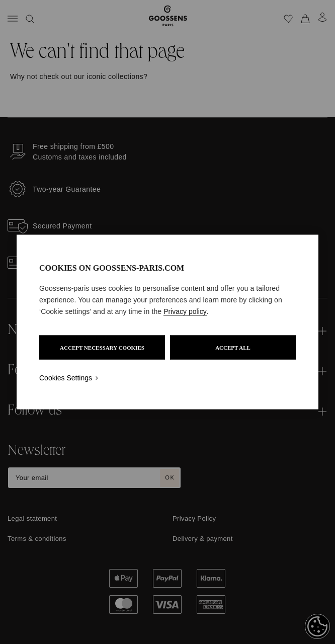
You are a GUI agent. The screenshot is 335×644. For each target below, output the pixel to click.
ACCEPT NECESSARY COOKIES (102, 348)
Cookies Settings (66, 378)
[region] (168, 322)
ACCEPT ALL (233, 348)
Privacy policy (185, 311)
